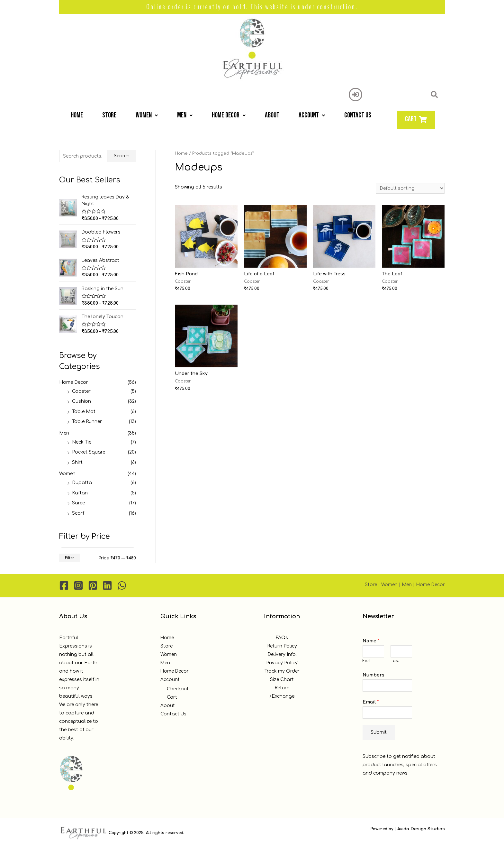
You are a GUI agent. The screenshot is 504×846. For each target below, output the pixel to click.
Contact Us (358, 115)
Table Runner (87, 421)
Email (371, 701)
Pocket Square (89, 451)
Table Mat (84, 411)
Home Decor (229, 115)
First (367, 660)
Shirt (77, 461)
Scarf (78, 512)
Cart (172, 696)
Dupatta (82, 482)
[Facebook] (64, 584)
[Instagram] (78, 584)
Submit (379, 731)
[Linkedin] (107, 584)
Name (371, 640)
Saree (78, 502)
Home (77, 115)
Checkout (178, 688)
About (272, 115)
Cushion (81, 400)
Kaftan (80, 492)
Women (147, 115)
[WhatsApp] (122, 584)
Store (109, 115)
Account (312, 115)
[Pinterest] (93, 584)
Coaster (81, 390)
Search (122, 156)
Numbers (373, 674)
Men (185, 115)
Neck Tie (82, 441)
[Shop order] (410, 188)
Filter (70, 557)
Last (395, 660)
